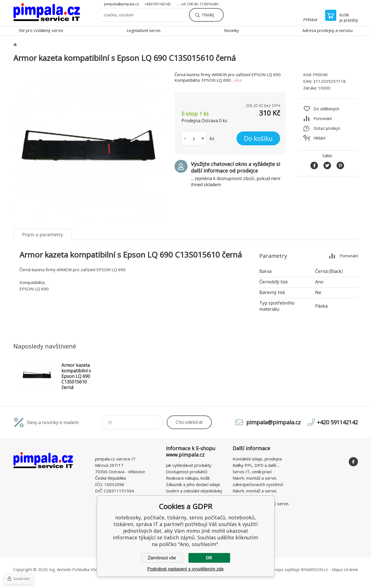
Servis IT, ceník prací (252, 472)
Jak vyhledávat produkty (189, 465)
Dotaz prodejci (327, 128)
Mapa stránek (345, 569)
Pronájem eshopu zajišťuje (275, 569)
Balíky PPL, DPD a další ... (256, 465)
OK (209, 558)
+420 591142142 (158, 4)
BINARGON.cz (314, 569)
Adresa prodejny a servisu (328, 30)
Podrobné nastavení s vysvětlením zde (186, 569)
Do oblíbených (326, 109)
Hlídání (319, 138)
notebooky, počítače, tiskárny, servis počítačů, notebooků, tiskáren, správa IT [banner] (47, 13)
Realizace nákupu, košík (188, 478)
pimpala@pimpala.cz (121, 4)
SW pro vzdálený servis (41, 30)
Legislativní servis (144, 30)
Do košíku (258, 138)
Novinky (231, 30)
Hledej (208, 15)
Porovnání (323, 119)
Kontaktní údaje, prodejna (257, 459)
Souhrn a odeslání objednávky (194, 491)
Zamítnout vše (162, 558)
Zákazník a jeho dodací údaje (193, 484)
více (238, 80)
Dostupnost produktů (187, 472)
